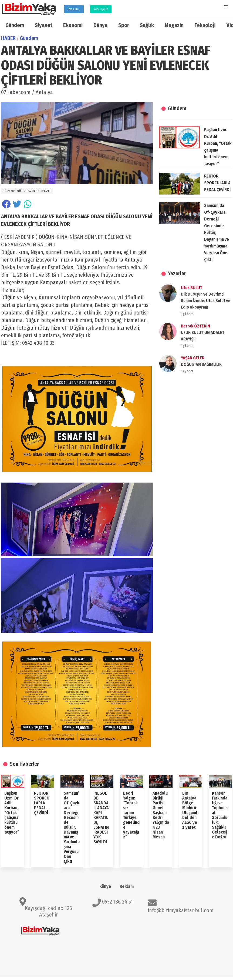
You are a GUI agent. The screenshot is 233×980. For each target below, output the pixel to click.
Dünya (100, 25)
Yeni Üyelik (101, 9)
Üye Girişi (74, 9)
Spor (124, 25)
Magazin (174, 25)
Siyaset (44, 25)
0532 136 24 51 (117, 902)
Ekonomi (73, 25)
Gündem (15, 25)
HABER (8, 38)
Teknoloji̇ (205, 25)
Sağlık (147, 25)
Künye (105, 886)
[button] (226, 7)
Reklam (127, 886)
